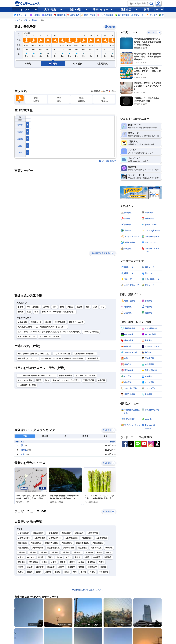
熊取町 (57, 572)
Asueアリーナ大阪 (91, 332)
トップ (17, 20)
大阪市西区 (66, 533)
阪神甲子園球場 (66, 376)
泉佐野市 (97, 557)
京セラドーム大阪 (76, 322)
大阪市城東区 (36, 543)
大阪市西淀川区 (55, 538)
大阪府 (34, 20)
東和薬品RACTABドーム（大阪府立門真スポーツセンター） (42, 327)
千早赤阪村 (103, 572)
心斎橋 (21, 307)
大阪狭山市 (92, 567)
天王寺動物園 (60, 322)
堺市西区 (43, 553)
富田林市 (108, 557)
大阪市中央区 (96, 548)
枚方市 (68, 557)
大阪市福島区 (38, 533)
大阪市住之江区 (53, 548)
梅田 (88, 307)
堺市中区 (21, 553)
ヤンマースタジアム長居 (49, 337)
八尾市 (87, 557)
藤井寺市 (40, 567)
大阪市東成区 (87, 538)
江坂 (29, 312)
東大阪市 (51, 567)
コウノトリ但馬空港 (62, 354)
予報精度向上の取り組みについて (87, 590)
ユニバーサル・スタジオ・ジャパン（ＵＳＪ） (37, 376)
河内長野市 (33, 562)
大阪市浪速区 (40, 538)
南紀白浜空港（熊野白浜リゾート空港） (34, 354)
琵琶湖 (39, 380)
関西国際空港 (93, 358)
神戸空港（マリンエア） (28, 358)
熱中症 (20, 125)
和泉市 (63, 562)
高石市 (30, 567)
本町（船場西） (33, 307)
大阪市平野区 (69, 548)
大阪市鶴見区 (38, 548)
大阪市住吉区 (67, 543)
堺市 (36, 312)
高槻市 (41, 557)
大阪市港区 (79, 533)
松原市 (44, 562)
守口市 (59, 557)
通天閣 (48, 322)
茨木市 (78, 557)
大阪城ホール (36, 322)
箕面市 (72, 562)
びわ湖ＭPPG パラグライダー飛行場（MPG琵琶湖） (63, 358)
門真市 (101, 562)
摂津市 (21, 567)
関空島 (24, 450)
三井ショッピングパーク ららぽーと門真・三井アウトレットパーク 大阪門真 (49, 332)
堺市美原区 (77, 553)
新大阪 (21, 312)
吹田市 (21, 557)
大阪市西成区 (98, 543)
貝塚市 (50, 557)
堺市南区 (54, 553)
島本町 (21, 572)
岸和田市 (89, 553)
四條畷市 (71, 567)
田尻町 (67, 572)
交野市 (81, 567)
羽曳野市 (91, 562)
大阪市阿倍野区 (51, 543)
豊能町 (30, 572)
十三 (103, 307)
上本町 (46, 307)
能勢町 (39, 572)
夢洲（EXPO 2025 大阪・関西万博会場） (59, 312)
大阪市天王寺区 (24, 538)
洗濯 (20, 153)
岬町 (75, 572)
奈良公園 (101, 380)
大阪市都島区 (23, 533)
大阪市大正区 (93, 533)
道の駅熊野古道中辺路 (27, 385)
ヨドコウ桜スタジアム (27, 337)
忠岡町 (48, 572)
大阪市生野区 (101, 538)
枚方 (23, 454)
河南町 (92, 572)
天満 (95, 307)
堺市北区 (65, 553)
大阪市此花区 (52, 533)
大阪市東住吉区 (82, 543)
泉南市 (61, 567)
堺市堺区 (109, 548)
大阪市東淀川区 (71, 538)
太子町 (83, 572)
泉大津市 (31, 557)
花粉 (20, 146)
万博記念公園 (89, 380)
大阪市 (70, 307)
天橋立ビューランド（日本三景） (66, 380)
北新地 (79, 307)
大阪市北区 (82, 548)
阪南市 (103, 567)
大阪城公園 (22, 322)
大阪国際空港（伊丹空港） (85, 354)
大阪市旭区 (22, 543)
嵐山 (47, 380)
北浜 (54, 307)
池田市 (109, 553)
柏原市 (81, 562)
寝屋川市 (21, 562)
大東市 (54, 562)
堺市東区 (32, 553)
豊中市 (99, 553)
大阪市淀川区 (23, 548)
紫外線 (20, 132)
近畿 (26, 20)
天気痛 (20, 139)
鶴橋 (62, 307)
